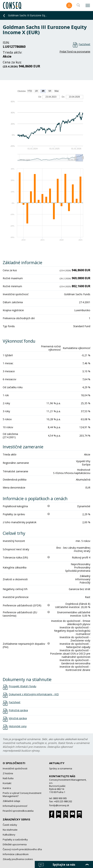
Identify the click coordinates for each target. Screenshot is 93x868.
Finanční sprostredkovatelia (18, 811)
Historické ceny (18, 726)
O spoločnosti (14, 763)
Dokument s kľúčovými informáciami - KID (34, 694)
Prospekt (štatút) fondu (22, 686)
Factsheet (84, 44)
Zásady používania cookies (18, 859)
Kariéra (7, 788)
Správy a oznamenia (61, 768)
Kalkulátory (9, 835)
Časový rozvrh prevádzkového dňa (22, 849)
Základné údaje (11, 801)
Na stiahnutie (10, 830)
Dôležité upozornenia (15, 844)
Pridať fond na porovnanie (75, 52)
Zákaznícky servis (16, 819)
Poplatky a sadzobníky (15, 839)
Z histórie (8, 773)
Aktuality (57, 763)
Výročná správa (18, 718)
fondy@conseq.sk (59, 805)
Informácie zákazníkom (16, 854)
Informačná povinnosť (15, 806)
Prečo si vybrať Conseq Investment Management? (22, 795)
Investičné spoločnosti (15, 768)
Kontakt (7, 783)
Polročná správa (18, 710)
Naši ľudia (8, 778)
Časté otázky (10, 825)
